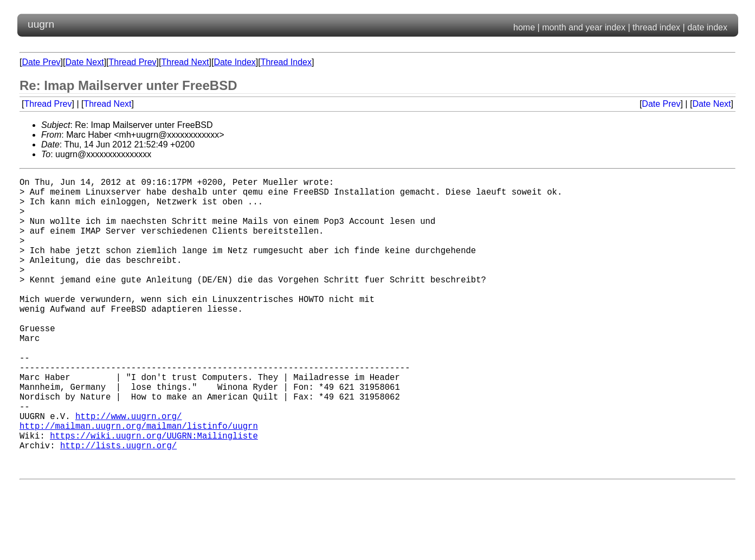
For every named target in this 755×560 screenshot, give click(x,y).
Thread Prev (133, 62)
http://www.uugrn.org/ (128, 470)
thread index (656, 27)
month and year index (584, 27)
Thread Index (286, 62)
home (524, 27)
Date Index (234, 62)
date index (707, 27)
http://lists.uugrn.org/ (118, 506)
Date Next (84, 62)
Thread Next (185, 62)
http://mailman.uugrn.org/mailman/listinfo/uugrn (139, 482)
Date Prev (41, 62)
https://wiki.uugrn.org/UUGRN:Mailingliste (154, 494)
